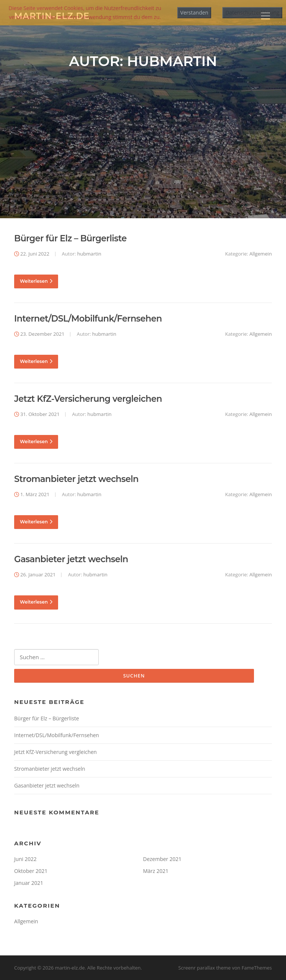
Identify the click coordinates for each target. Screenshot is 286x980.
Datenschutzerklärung (252, 12)
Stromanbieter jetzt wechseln (76, 479)
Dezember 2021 (162, 859)
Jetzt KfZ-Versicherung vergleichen (88, 399)
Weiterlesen (36, 281)
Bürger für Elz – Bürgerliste (70, 238)
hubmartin (89, 254)
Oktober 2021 (31, 871)
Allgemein (261, 254)
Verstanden (194, 12)
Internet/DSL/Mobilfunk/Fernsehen (88, 319)
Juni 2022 (25, 859)
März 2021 (156, 871)
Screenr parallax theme (205, 968)
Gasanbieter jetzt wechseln (71, 560)
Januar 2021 (29, 883)
